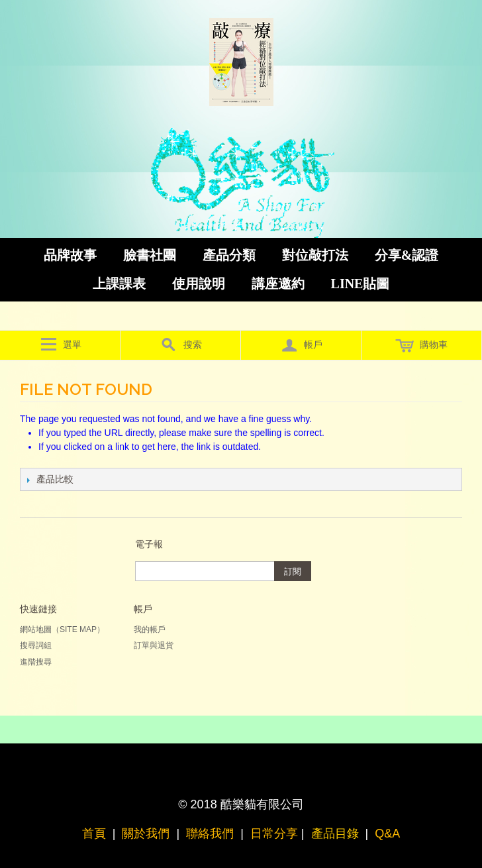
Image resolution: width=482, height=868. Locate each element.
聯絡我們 (210, 834)
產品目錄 (335, 834)
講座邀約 (278, 284)
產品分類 (229, 255)
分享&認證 (407, 255)
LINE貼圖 (361, 284)
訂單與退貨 (154, 645)
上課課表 (119, 284)
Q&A (387, 834)
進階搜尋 (36, 662)
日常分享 (274, 834)
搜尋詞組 (36, 645)
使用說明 (199, 284)
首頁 (94, 834)
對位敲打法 (315, 255)
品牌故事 (70, 255)
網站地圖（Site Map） (62, 629)
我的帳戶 (150, 629)
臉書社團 (150, 255)
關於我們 (146, 834)
